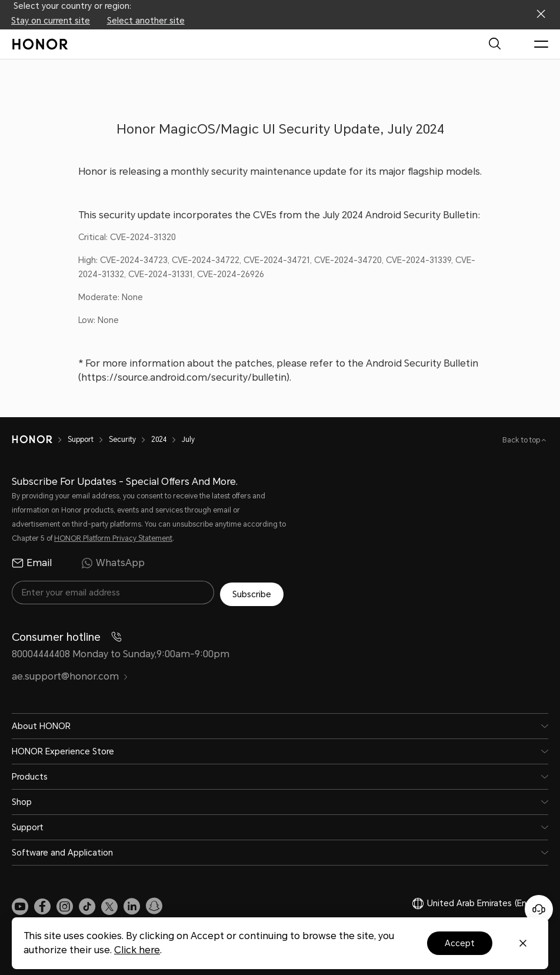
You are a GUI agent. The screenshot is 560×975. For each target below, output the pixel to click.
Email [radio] (32, 563)
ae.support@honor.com (70, 675)
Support (81, 440)
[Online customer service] (539, 909)
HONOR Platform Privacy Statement (113, 538)
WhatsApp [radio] (113, 563)
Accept (460, 943)
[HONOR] (32, 440)
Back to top (522, 440)
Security (122, 440)
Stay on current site (51, 21)
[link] (20, 904)
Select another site (146, 21)
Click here (137, 950)
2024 (159, 440)
